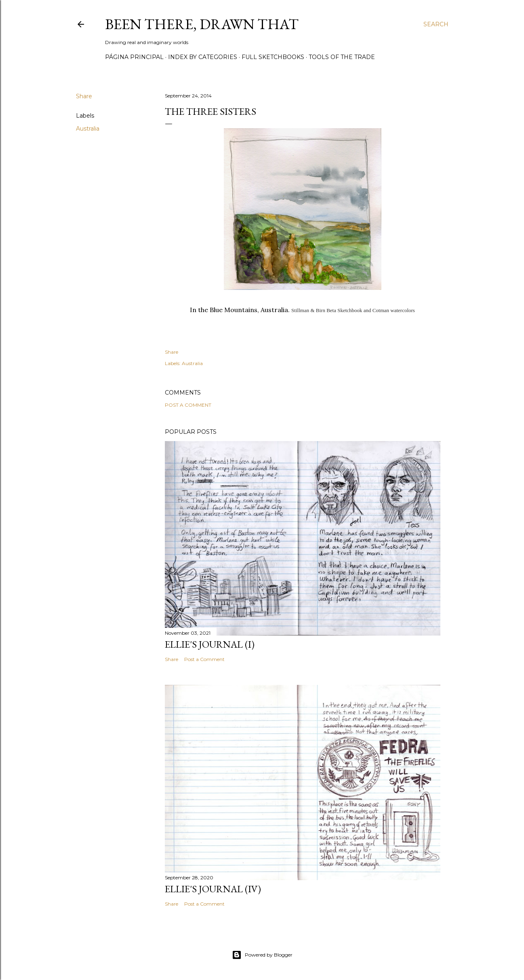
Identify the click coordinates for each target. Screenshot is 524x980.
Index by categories (203, 57)
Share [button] (84, 96)
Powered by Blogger (262, 955)
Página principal (134, 57)
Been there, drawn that (202, 24)
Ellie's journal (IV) (213, 889)
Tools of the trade (342, 57)
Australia (88, 129)
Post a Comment (188, 405)
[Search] (436, 24)
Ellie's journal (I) (210, 644)
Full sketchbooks (273, 57)
